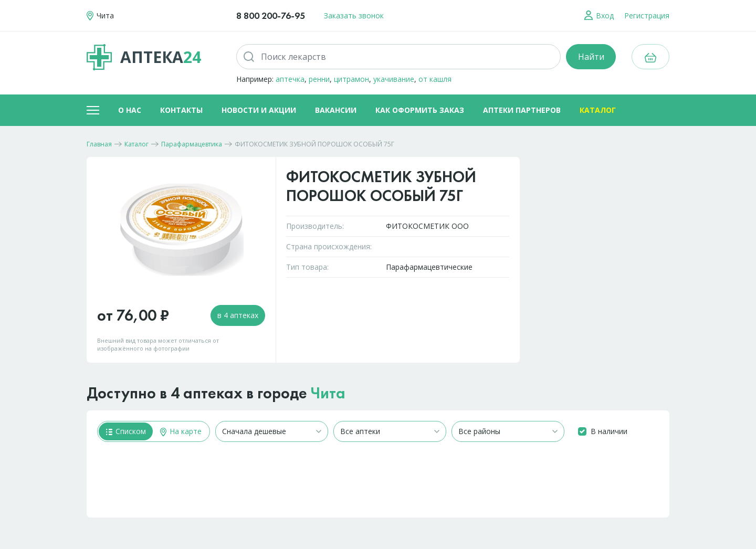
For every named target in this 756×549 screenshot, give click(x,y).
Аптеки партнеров (522, 110)
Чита (328, 393)
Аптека (144, 57)
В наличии (609, 431)
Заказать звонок (354, 15)
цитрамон (351, 79)
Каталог (598, 110)
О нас (130, 110)
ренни (319, 79)
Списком (126, 431)
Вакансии (336, 110)
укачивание (394, 79)
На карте (181, 431)
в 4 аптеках (238, 315)
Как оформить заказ (420, 110)
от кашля (435, 79)
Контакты (181, 110)
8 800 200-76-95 (271, 15)
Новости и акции (259, 110)
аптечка (290, 79)
